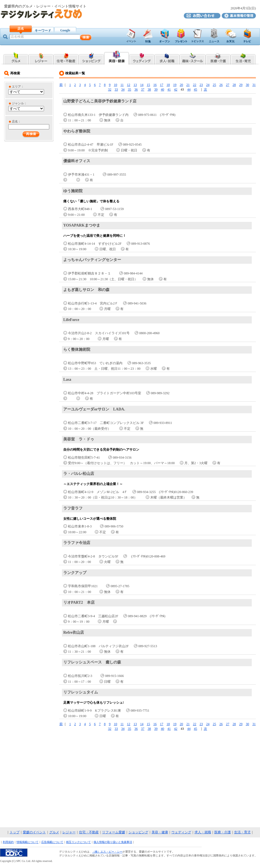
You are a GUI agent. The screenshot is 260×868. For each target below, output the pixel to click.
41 (169, 89)
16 (155, 85)
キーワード (43, 31)
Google (65, 30)
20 (181, 85)
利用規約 (8, 842)
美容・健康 (160, 832)
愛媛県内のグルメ (16, 57)
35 (130, 89)
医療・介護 (223, 832)
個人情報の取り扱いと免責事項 (113, 842)
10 (116, 85)
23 (201, 85)
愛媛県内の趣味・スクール (192, 57)
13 (135, 85)
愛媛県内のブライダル (142, 57)
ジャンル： (19, 103)
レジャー (69, 832)
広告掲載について (52, 842)
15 (148, 85)
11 (122, 85)
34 (123, 89)
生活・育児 (242, 832)
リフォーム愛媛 (114, 832)
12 (128, 85)
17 (162, 85)
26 (221, 85)
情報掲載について (28, 842)
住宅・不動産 (89, 832)
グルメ (54, 832)
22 (195, 85)
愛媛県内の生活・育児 (243, 57)
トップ (15, 832)
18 (168, 85)
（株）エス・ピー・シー (107, 852)
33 (116, 89)
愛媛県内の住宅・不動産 (66, 57)
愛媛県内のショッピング (91, 57)
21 (188, 85)
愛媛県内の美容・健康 (117, 57)
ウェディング (181, 832)
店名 (21, 29)
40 (163, 89)
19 (175, 85)
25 (214, 85)
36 (136, 89)
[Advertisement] (130, 779)
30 (247, 85)
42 (176, 89)
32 (110, 89)
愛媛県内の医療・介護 (218, 57)
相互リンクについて (78, 842)
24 (208, 85)
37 (143, 89)
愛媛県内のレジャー (41, 57)
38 (149, 89)
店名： (16, 121)
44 (189, 89)
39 (156, 89)
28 (234, 85)
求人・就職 (203, 832)
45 (196, 89)
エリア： (18, 86)
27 (228, 85)
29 (241, 85)
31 (254, 85)
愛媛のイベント (34, 832)
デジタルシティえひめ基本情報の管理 (239, 16)
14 (142, 85)
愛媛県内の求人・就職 (167, 57)
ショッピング (138, 832)
